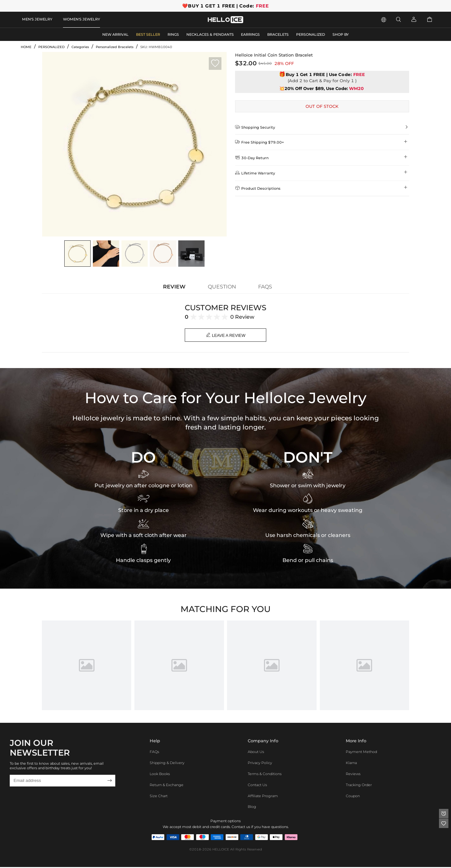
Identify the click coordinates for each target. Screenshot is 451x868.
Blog (252, 808)
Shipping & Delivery (167, 764)
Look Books (160, 774)
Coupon (353, 797)
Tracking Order (359, 785)
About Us (256, 753)
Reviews (353, 774)
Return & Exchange (167, 785)
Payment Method (361, 753)
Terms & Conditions (265, 774)
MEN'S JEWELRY (37, 19)
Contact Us (257, 785)
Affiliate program (263, 797)
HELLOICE (221, 850)
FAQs (154, 753)
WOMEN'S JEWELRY (81, 19)
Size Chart (159, 797)
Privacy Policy (260, 764)
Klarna (351, 764)
